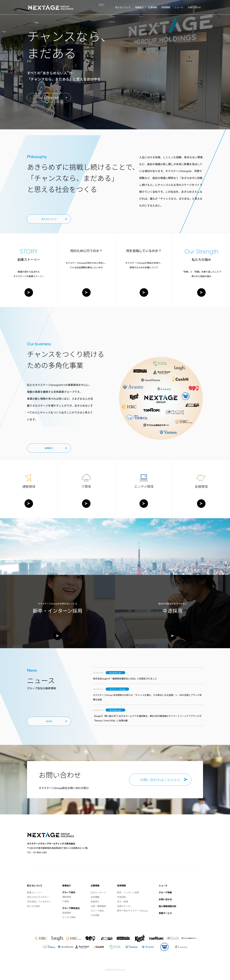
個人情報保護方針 (168, 906)
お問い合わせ (165, 899)
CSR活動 (95, 915)
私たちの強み (34, 906)
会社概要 (95, 897)
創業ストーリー (35, 892)
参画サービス (165, 913)
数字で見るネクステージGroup (132, 911)
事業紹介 (49, 448)
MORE (49, 721)
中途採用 (121, 897)
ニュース (163, 885)
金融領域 (67, 913)
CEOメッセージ (98, 892)
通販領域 (67, 897)
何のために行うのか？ (38, 897)
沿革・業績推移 (98, 906)
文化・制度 (123, 901)
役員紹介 (95, 901)
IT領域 (65, 901)
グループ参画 (165, 892)
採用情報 (121, 885)
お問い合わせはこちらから (160, 780)
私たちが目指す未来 (49, 98)
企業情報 (95, 885)
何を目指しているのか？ (39, 901)
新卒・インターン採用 (128, 892)
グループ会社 (69, 892)
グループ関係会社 (71, 908)
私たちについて (49, 219)
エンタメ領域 (69, 917)
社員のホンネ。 (125, 906)
